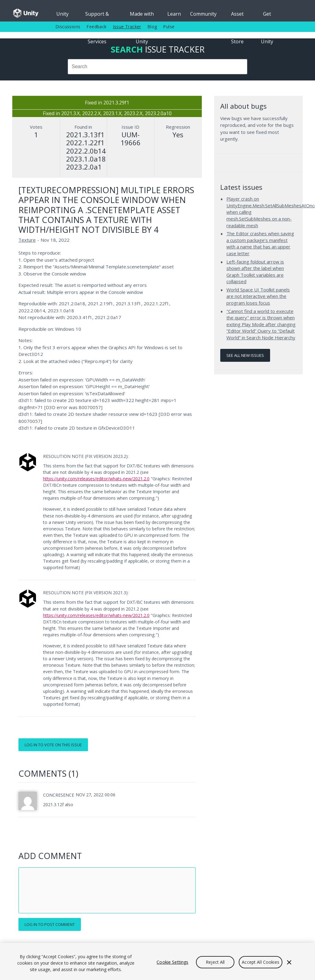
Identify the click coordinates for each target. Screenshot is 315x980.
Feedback (96, 27)
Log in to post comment (50, 924)
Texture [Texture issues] (27, 240)
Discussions (68, 27)
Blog (152, 27)
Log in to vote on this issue (53, 745)
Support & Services (97, 16)
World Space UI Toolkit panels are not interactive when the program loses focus (258, 296)
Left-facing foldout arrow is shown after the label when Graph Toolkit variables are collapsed (255, 272)
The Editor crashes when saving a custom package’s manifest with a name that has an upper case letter (260, 243)
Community (203, 14)
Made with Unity (142, 16)
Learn (174, 14)
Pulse (169, 27)
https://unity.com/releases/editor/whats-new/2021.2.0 (96, 479)
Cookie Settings (172, 962)
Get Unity (267, 16)
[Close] (289, 962)
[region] (157, 961)
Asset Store (237, 16)
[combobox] (157, 67)
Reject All (215, 962)
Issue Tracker (127, 27)
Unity (62, 14)
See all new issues (245, 355)
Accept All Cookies (261, 962)
